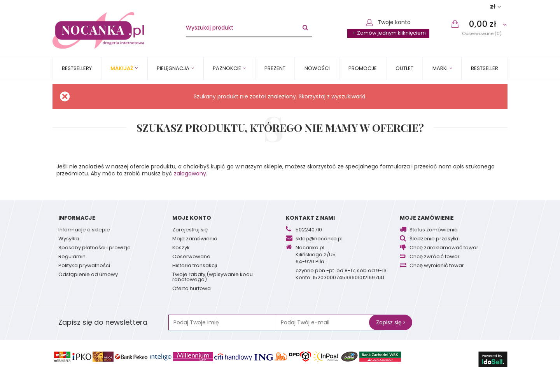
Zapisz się (391, 322)
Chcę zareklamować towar (444, 248)
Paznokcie (227, 68)
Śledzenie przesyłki (434, 239)
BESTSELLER (485, 68)
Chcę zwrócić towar (435, 257)
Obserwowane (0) (482, 33)
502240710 (309, 230)
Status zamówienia (434, 230)
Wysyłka (69, 239)
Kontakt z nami (310, 218)
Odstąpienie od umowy (88, 275)
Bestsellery (77, 68)
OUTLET (404, 68)
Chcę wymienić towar (437, 266)
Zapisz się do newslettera (103, 322)
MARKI (440, 68)
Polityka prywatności (84, 266)
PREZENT (275, 68)
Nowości (317, 68)
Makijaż (122, 68)
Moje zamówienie (427, 218)
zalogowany (190, 173)
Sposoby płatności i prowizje (94, 248)
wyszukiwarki (348, 96)
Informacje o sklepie (84, 230)
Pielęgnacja (173, 68)
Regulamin (72, 257)
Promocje (363, 68)
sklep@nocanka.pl (319, 239)
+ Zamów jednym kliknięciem (389, 33)
